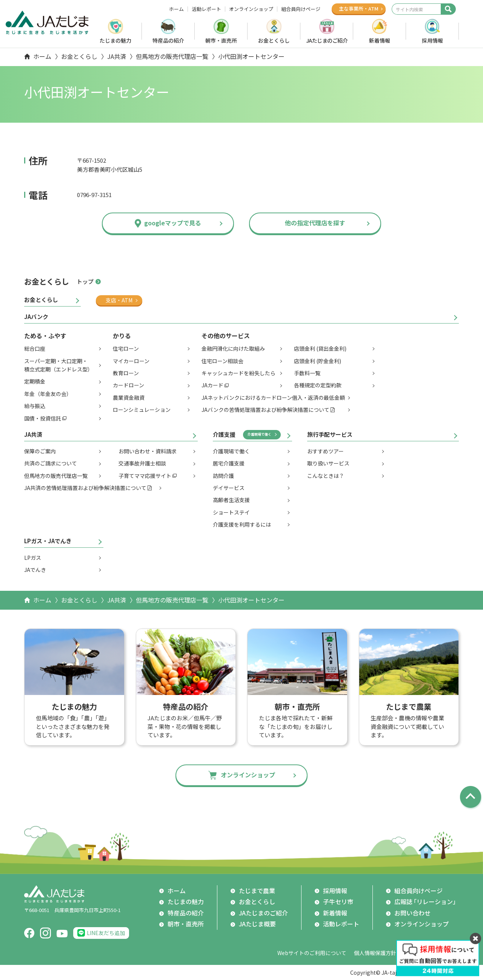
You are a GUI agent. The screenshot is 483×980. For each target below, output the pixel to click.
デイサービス (229, 488)
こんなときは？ (326, 476)
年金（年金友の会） (48, 394)
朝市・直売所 (221, 40)
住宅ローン (126, 348)
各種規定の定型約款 (318, 385)
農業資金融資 (129, 398)
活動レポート (206, 9)
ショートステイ (231, 512)
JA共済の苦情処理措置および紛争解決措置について (85, 488)
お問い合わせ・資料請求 (148, 451)
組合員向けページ (301, 9)
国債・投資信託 (43, 418)
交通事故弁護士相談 (142, 463)
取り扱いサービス (328, 463)
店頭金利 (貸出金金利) (320, 348)
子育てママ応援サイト (145, 476)
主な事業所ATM (359, 8)
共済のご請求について (51, 463)
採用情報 (432, 40)
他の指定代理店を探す (315, 223)
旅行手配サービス (330, 434)
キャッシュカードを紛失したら (238, 373)
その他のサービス (226, 336)
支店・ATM (119, 300)
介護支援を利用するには (242, 524)
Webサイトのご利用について (312, 953)
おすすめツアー (325, 451)
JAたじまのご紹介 (327, 40)
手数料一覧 (307, 373)
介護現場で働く (259, 434)
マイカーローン (131, 361)
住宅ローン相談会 (222, 361)
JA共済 (117, 56)
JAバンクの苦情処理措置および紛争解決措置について (265, 410)
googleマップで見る (173, 223)
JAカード (212, 385)
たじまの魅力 (115, 40)
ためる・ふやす (45, 336)
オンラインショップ (251, 9)
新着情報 (380, 40)
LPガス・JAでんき (48, 541)
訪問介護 (223, 476)
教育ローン (126, 373)
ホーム (176, 9)
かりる (122, 336)
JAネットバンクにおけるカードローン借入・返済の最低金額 (273, 398)
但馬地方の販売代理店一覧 (172, 56)
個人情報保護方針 (375, 953)
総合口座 (35, 348)
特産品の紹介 (168, 40)
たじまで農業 (257, 891)
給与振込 (35, 406)
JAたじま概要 (257, 924)
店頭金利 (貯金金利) (318, 361)
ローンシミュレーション (142, 410)
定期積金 (35, 381)
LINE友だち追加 (106, 933)
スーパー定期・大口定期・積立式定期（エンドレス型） (58, 365)
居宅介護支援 (229, 463)
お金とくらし (274, 40)
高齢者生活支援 (231, 500)
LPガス (33, 558)
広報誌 (427, 902)
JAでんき (35, 570)
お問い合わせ (412, 913)
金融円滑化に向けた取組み (233, 348)
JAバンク (36, 317)
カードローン (128, 385)
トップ (85, 281)
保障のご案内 (40, 451)
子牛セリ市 (338, 901)
